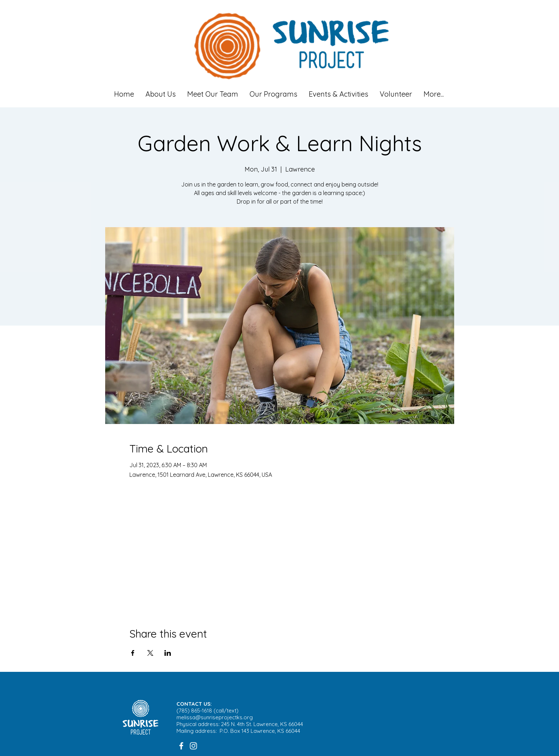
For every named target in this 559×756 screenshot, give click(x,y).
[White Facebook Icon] (181, 746)
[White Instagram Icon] (193, 746)
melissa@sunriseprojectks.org (215, 717)
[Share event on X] (150, 653)
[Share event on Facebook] (133, 653)
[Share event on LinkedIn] (168, 653)
